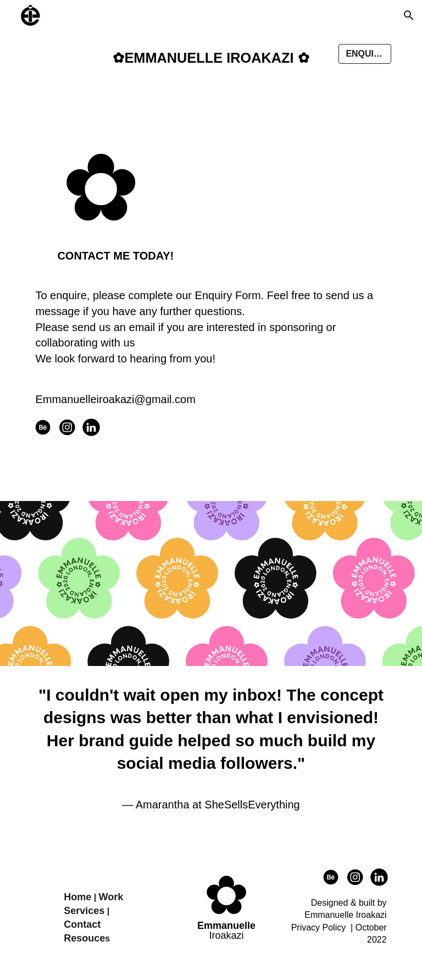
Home (77, 897)
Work (111, 897)
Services (84, 911)
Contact (82, 924)
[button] (409, 15)
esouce (88, 938)
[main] (211, 58)
